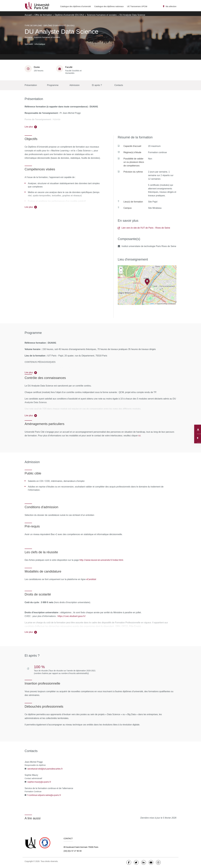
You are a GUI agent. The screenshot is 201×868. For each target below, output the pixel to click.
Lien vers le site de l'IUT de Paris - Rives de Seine (144, 228)
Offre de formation (43, 15)
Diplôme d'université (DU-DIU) (69, 15)
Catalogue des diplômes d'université (75, 6)
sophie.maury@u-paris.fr (39, 782)
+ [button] (121, 268)
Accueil (28, 15)
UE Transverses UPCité (137, 6)
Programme (53, 85)
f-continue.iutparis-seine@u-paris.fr (44, 795)
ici (139, 436)
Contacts (119, 85)
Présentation (31, 85)
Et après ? (97, 85)
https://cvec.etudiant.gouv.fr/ (72, 616)
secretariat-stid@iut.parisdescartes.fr (45, 769)
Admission (75, 85)
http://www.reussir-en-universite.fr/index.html (101, 560)
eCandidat (91, 579)
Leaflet (152, 304)
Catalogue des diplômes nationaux (109, 6)
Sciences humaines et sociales (102, 15)
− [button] (121, 272)
